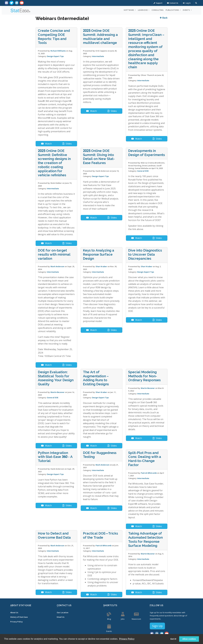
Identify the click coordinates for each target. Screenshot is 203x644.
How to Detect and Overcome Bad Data (54, 535)
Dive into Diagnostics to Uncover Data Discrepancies (145, 254)
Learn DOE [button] (143, 10)
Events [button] (187, 10)
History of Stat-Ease (19, 617)
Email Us (61, 617)
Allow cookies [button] (189, 639)
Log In (187, 3)
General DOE (143, 171)
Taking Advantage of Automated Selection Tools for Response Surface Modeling (145, 539)
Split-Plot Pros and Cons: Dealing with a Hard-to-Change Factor (145, 459)
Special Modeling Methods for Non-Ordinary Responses (144, 376)
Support (158, 3)
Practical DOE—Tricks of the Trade (100, 535)
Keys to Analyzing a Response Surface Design (99, 254)
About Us (14, 612)
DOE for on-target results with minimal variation (54, 254)
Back (164, 18)
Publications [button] (173, 10)
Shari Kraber (101, 266)
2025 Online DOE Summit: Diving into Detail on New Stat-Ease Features (99, 157)
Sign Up (157, 626)
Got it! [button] (173, 639)
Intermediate (98, 56)
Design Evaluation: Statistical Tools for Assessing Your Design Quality (56, 378)
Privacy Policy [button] (127, 639)
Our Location (63, 612)
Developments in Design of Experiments (147, 153)
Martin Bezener (58, 392)
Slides (67, 144)
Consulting (157, 10)
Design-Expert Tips (55, 56)
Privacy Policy (16, 622)
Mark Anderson (57, 266)
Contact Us (173, 3)
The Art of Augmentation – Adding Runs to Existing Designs (96, 378)
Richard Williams (58, 51)
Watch (46, 144)
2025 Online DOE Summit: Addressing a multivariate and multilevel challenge (100, 37)
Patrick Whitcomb (149, 473)
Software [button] (129, 10)
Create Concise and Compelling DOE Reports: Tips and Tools (54, 37)
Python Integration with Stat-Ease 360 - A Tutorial (55, 457)
